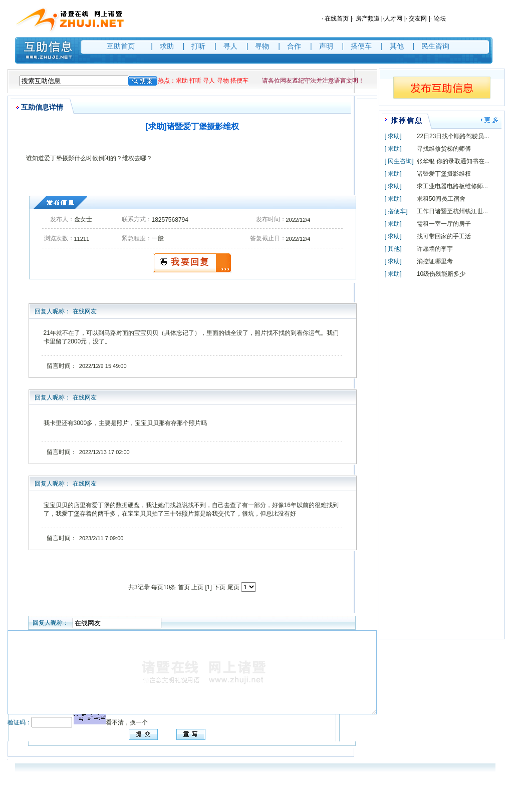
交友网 (418, 19)
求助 (167, 46)
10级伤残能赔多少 (441, 274)
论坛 (440, 19)
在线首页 (337, 19)
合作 (294, 46)
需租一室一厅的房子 (444, 224)
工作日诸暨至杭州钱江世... (452, 211)
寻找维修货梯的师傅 (444, 149)
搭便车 (361, 46)
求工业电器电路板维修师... (452, 186)
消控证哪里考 (435, 261)
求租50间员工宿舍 (441, 199)
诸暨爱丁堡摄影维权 (444, 174)
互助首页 (121, 46)
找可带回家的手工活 (444, 236)
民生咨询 (435, 46)
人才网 (393, 19)
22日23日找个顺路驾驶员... (453, 136)
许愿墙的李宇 (435, 249)
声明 (326, 46)
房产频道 (368, 19)
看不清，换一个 (127, 722)
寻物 (262, 46)
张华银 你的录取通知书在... (453, 161)
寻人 (230, 46)
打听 (198, 46)
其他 (397, 46)
